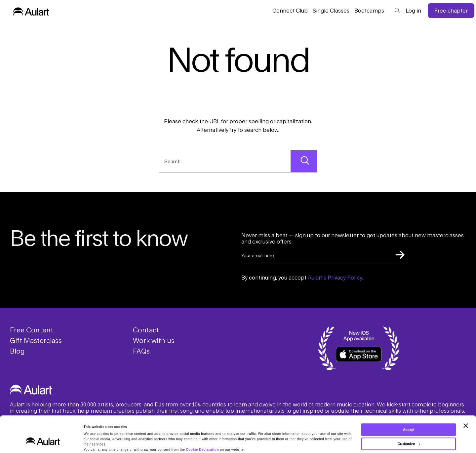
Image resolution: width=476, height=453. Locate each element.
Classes (331, 10)
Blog (17, 351)
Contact (146, 330)
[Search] (304, 161)
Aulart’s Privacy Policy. (335, 277)
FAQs (141, 351)
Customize (409, 430)
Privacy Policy (254, 441)
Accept (409, 416)
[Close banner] (466, 412)
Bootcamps (369, 10)
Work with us (154, 340)
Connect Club (290, 10)
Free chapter (451, 10)
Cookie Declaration (202, 436)
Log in (413, 10)
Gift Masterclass (36, 340)
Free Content (32, 330)
